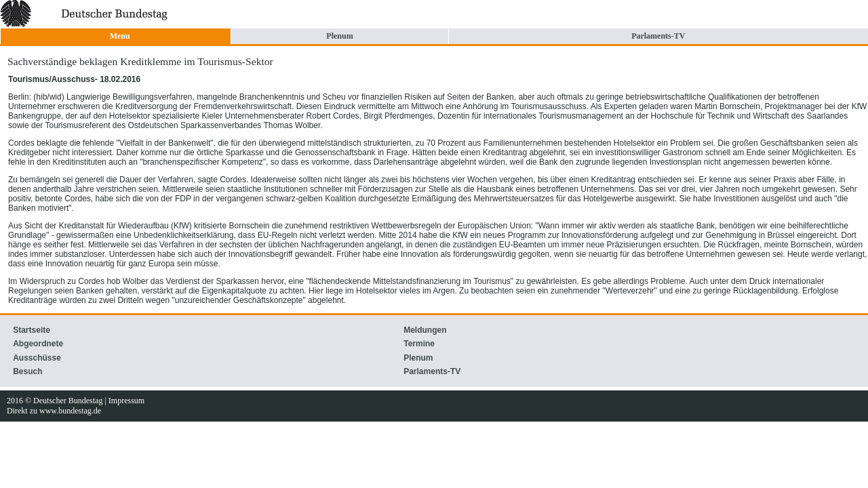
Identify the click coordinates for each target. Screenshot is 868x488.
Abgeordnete (38, 344)
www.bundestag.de (70, 411)
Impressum (126, 401)
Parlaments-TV (658, 36)
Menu (120, 36)
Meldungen (425, 330)
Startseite (32, 330)
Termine (419, 344)
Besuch (27, 371)
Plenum (339, 36)
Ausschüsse (37, 358)
